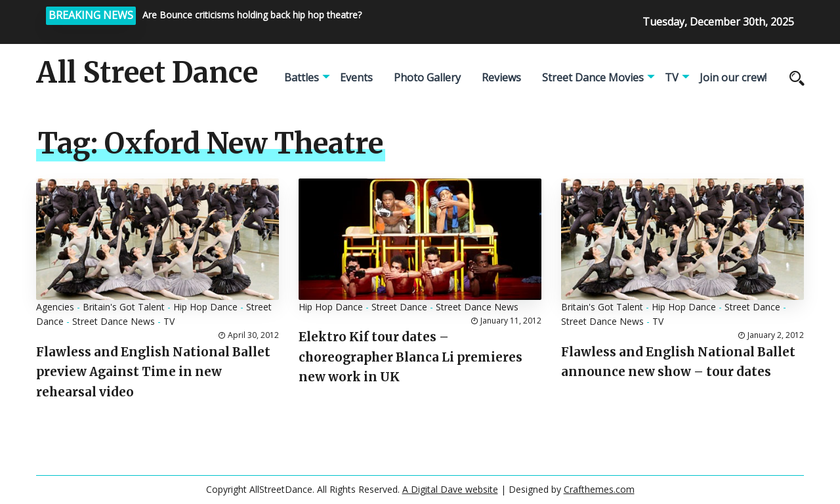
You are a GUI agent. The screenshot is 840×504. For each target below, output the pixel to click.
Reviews (501, 77)
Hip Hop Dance (205, 307)
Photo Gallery (427, 77)
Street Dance (399, 307)
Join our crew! (733, 77)
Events (356, 77)
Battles (302, 77)
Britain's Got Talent (124, 307)
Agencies (55, 307)
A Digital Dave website (450, 489)
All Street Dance (147, 73)
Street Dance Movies (593, 77)
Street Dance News (114, 321)
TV (672, 77)
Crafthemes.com (599, 489)
